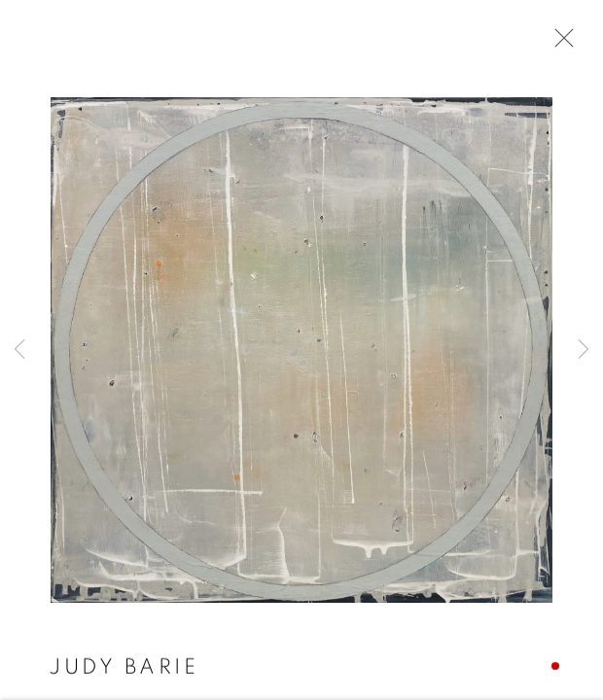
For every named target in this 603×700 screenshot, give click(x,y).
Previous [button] (19, 350)
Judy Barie (124, 668)
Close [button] (559, 44)
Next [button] (584, 350)
